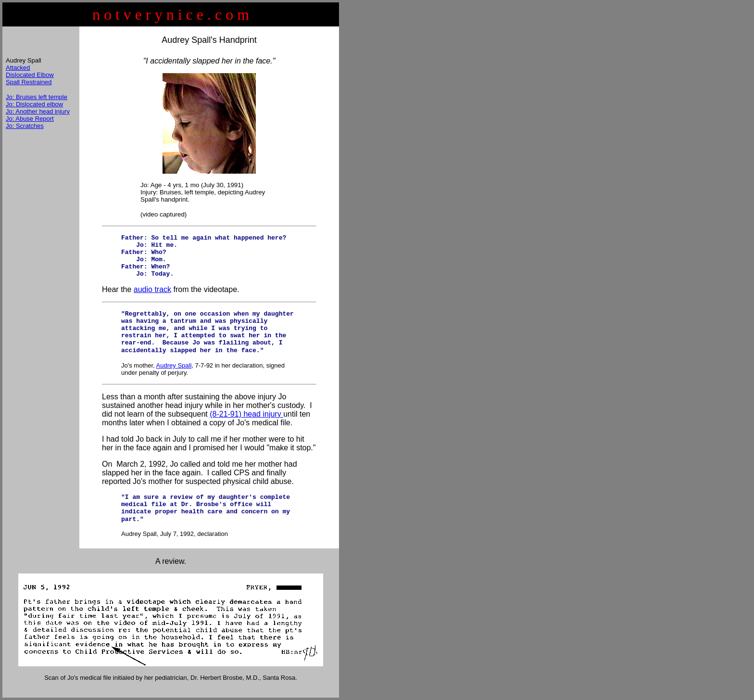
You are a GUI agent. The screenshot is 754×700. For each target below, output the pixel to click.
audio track (152, 289)
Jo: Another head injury (38, 111)
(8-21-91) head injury (246, 414)
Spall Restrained (29, 82)
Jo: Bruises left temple (37, 97)
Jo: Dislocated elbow (34, 104)
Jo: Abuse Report (30, 119)
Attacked (18, 68)
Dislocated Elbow (30, 75)
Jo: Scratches (25, 126)
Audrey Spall (174, 365)
